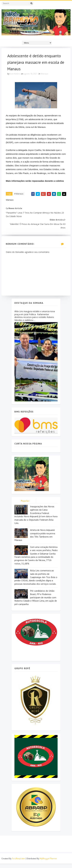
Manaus (45, 74)
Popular (25, 505)
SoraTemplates (19, 863)
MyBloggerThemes (48, 863)
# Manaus (19, 198)
